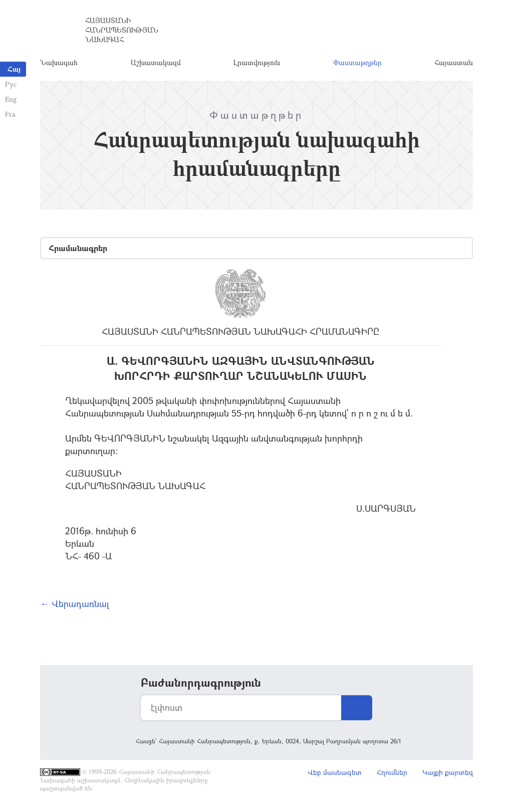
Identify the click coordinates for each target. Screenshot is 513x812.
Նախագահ (59, 62)
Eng (11, 99)
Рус (11, 84)
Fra (10, 114)
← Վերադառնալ (75, 603)
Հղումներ (392, 772)
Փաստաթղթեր (357, 62)
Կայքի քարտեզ (448, 772)
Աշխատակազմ (156, 62)
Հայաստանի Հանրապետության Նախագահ (122, 30)
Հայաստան (454, 62)
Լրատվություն (257, 62)
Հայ (14, 69)
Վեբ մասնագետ (335, 772)
